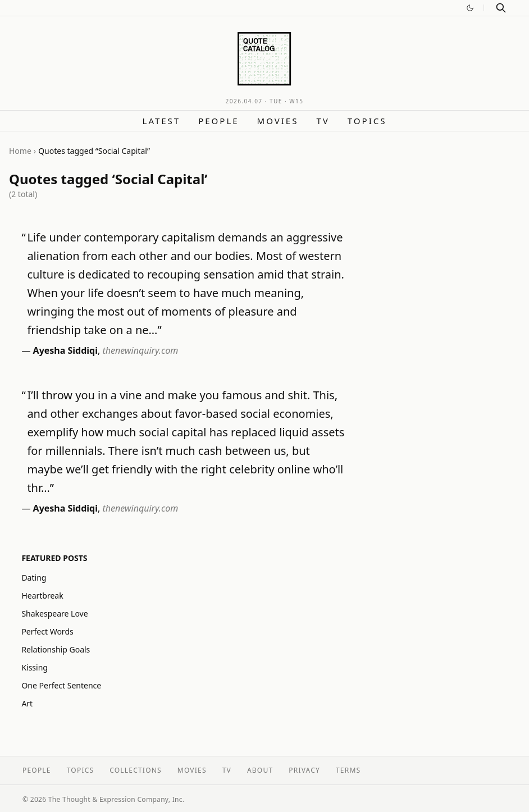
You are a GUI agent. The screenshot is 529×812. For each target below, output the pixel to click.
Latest (162, 121)
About (260, 770)
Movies (278, 121)
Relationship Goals (56, 649)
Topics (367, 121)
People (218, 121)
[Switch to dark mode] (470, 8)
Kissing (35, 667)
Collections (136, 770)
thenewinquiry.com (141, 350)
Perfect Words (47, 631)
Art (27, 703)
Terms (348, 770)
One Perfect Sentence (61, 685)
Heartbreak (42, 596)
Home (20, 151)
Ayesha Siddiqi (65, 350)
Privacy (304, 770)
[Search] (501, 8)
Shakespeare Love (54, 613)
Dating (34, 578)
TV (323, 121)
